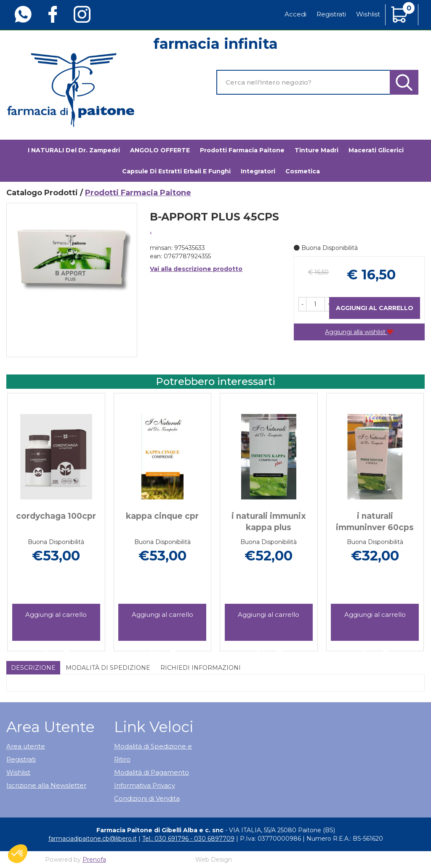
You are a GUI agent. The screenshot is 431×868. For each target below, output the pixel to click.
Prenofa (94, 860)
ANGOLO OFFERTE (160, 150)
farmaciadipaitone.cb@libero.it (93, 839)
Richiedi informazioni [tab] (201, 668)
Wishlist (368, 14)
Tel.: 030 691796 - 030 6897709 (188, 839)
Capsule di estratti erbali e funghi (176, 171)
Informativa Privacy (145, 785)
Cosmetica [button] (303, 171)
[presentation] (17, 510)
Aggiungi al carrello (375, 308)
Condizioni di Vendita (147, 798)
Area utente (26, 746)
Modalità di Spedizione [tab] (108, 668)
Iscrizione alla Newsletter (46, 785)
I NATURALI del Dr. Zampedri (74, 150)
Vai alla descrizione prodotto (196, 269)
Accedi (295, 14)
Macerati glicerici (376, 150)
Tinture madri (317, 150)
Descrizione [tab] (33, 668)
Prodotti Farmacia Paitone (242, 150)
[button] (302, 304)
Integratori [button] (258, 171)
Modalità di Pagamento (152, 772)
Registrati (331, 14)
